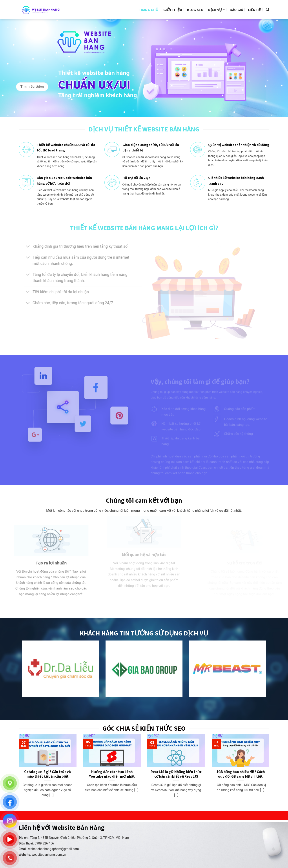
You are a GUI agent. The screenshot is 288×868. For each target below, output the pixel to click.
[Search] (268, 10)
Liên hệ (254, 10)
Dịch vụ (217, 10)
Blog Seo (195, 10)
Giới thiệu (173, 10)
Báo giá (236, 10)
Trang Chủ (149, 10)
